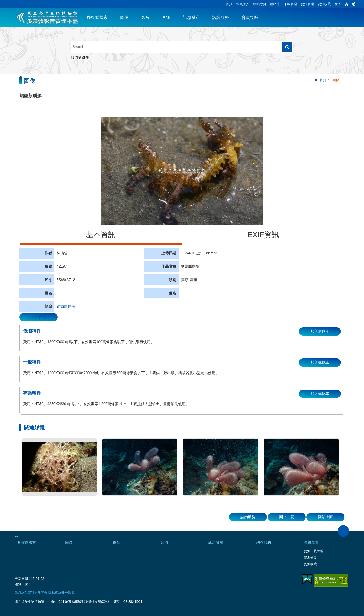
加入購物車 (320, 331)
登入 (338, 4)
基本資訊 (101, 235)
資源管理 (307, 4)
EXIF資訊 (263, 235)
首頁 (229, 4)
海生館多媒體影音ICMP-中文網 (48, 17)
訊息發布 (191, 17)
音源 (166, 17)
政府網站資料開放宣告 (31, 593)
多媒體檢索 (97, 17)
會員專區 (250, 17)
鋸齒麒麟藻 (66, 306)
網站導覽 (260, 4)
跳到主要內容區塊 (2, 2)
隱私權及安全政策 (61, 593)
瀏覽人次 (21, 584)
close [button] (343, 531)
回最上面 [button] (325, 517)
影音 (145, 17)
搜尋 (287, 47)
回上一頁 (287, 517)
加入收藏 (39, 317)
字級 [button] (347, 4)
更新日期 (21, 579)
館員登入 (243, 4)
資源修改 (310, 557)
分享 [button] (354, 4)
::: (3, 4)
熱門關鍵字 (80, 57)
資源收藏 (324, 4)
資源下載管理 (314, 551)
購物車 (275, 4)
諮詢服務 (221, 17)
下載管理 (290, 4)
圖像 (124, 17)
